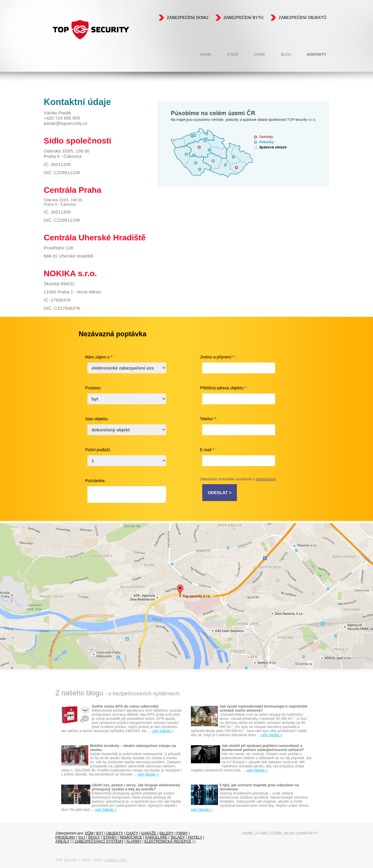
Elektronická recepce (168, 841)
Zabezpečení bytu (243, 17)
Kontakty (317, 55)
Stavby (110, 837)
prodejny (65, 837)
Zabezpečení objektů (302, 17)
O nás (232, 55)
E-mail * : (208, 450)
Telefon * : (209, 419)
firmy (182, 833)
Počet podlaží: (98, 450)
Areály (63, 841)
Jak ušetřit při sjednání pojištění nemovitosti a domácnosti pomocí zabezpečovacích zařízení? (263, 748)
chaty (132, 833)
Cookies (111, 860)
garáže (149, 833)
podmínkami (266, 479)
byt (100, 833)
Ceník (260, 55)
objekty (115, 833)
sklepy (166, 833)
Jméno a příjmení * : (218, 357)
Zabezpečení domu (187, 17)
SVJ (82, 837)
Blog (286, 55)
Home (206, 55)
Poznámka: (95, 481)
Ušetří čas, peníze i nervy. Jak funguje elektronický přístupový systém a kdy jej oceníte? (136, 787)
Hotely (195, 837)
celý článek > (163, 731)
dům (89, 833)
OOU (123, 860)
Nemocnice (131, 837)
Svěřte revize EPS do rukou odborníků (125, 706)
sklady (178, 837)
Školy (94, 837)
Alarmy (134, 841)
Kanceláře (156, 837)
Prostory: (93, 388)
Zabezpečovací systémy (99, 841)
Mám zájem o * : (100, 357)
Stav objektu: (97, 419)
